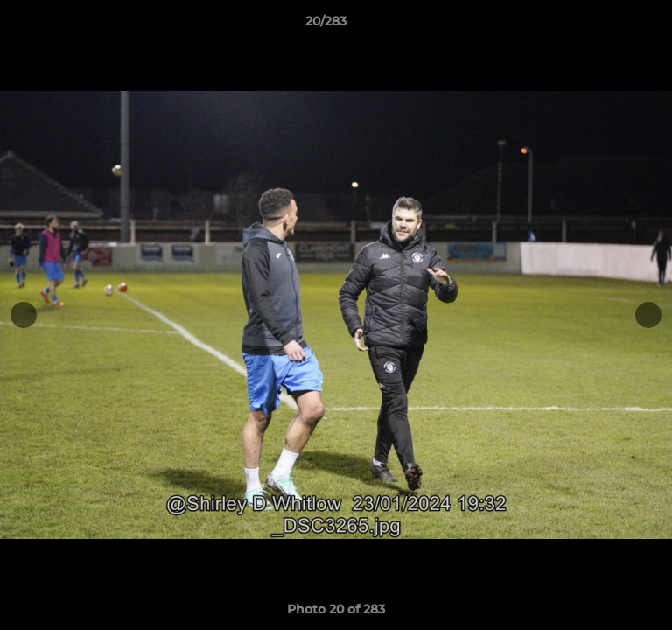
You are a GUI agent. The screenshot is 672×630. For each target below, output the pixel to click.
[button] (609, 25)
